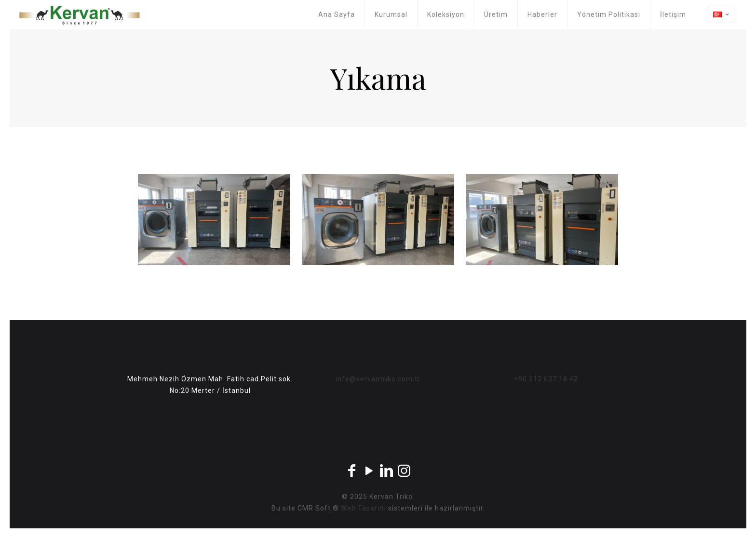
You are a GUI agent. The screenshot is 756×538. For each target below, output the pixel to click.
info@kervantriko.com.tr (378, 379)
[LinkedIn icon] (387, 471)
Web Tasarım (364, 508)
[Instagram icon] (404, 471)
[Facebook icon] (352, 471)
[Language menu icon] (721, 14)
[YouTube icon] (369, 471)
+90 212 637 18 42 (546, 379)
